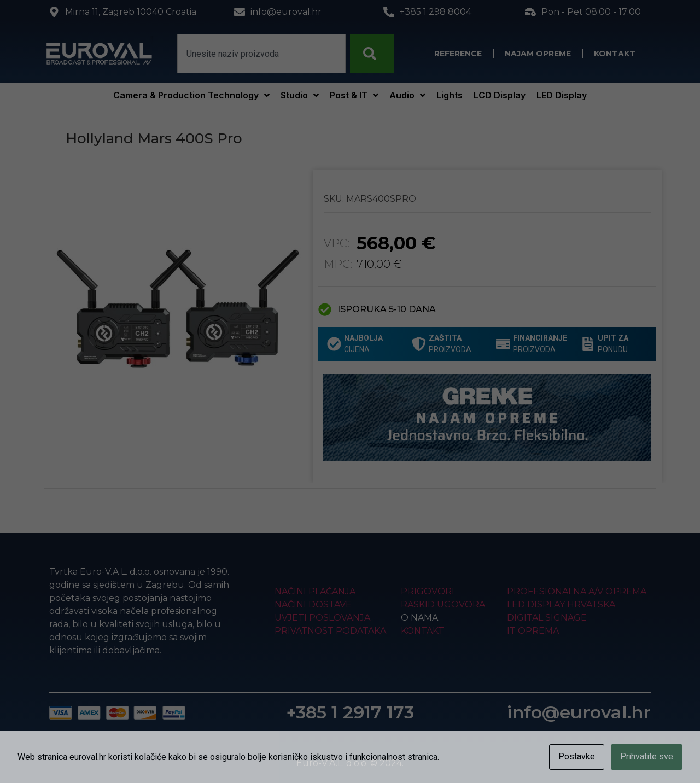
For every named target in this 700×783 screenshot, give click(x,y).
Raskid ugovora (443, 604)
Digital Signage (547, 618)
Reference (458, 54)
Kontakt (615, 54)
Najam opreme (538, 54)
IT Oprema (533, 631)
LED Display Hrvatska (561, 604)
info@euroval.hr (579, 712)
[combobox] (261, 54)
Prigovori (428, 591)
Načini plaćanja (315, 591)
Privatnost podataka (330, 631)
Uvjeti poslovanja (322, 618)
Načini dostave (313, 604)
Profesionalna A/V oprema (577, 591)
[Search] (372, 54)
